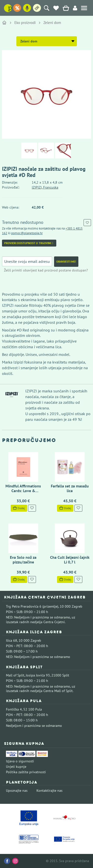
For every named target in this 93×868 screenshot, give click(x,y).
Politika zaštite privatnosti (26, 772)
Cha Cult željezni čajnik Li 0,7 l (70, 560)
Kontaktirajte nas (49, 791)
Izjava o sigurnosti (20, 761)
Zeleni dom (52, 23)
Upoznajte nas (17, 791)
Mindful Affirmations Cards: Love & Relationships (23, 491)
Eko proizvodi (25, 23)
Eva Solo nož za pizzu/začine (23, 560)
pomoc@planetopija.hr (27, 233)
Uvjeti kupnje (16, 767)
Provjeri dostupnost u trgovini (29, 243)
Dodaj (19, 508)
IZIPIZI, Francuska (45, 187)
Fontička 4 (14, 709)
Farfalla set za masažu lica (70, 488)
